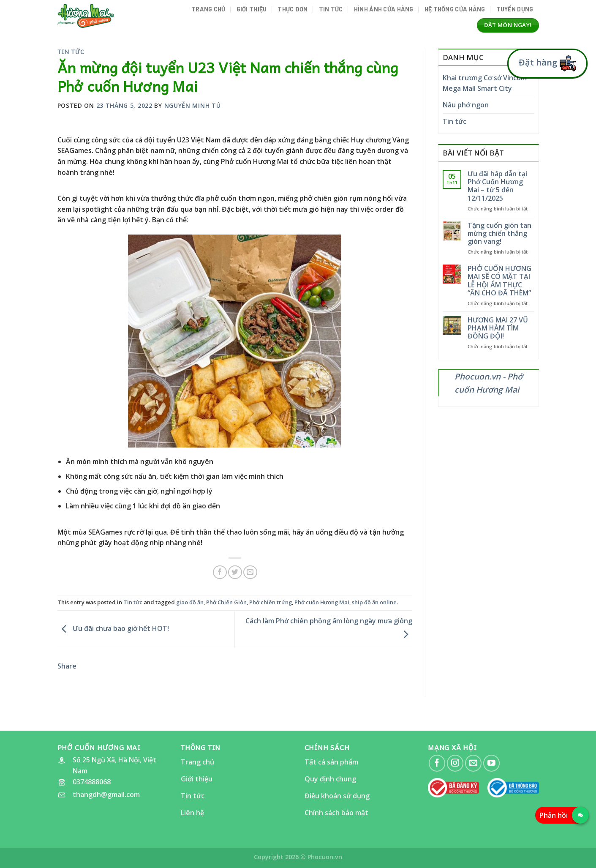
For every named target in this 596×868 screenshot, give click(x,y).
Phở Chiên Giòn (226, 602)
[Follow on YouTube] (491, 763)
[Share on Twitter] (235, 572)
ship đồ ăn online (374, 602)
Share (67, 666)
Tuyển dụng (515, 9)
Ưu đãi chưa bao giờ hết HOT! (113, 629)
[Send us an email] (473, 763)
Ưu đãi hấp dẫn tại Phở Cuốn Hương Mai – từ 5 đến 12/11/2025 (497, 186)
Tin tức (331, 9)
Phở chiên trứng (271, 602)
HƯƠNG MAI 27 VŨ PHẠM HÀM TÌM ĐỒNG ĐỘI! (498, 328)
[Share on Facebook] (220, 572)
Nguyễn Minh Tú (193, 105)
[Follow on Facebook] (437, 763)
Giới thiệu (252, 9)
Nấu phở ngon (466, 105)
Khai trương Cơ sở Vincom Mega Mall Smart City (485, 83)
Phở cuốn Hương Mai (322, 602)
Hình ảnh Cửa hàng (384, 9)
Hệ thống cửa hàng (455, 9)
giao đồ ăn (190, 602)
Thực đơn (293, 9)
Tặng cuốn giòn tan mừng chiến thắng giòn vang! (499, 234)
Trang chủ (208, 9)
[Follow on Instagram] (455, 763)
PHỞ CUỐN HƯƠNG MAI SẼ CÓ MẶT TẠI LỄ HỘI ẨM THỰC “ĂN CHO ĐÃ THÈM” (499, 281)
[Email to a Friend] (250, 572)
